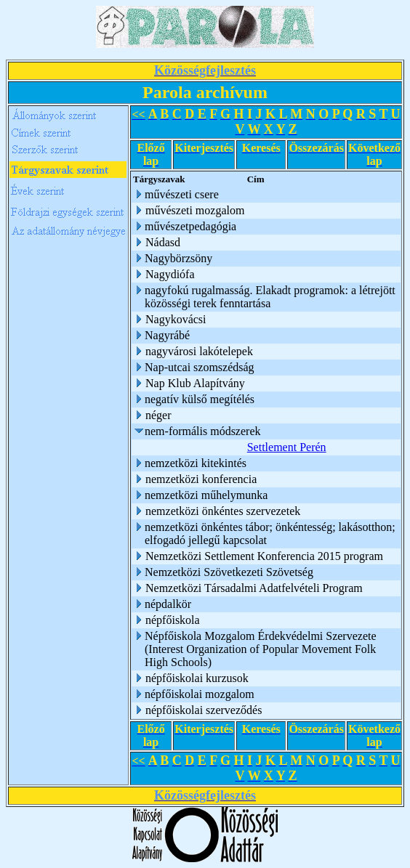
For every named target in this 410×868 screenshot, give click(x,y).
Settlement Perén (287, 447)
